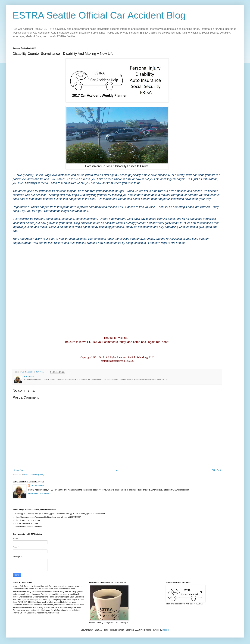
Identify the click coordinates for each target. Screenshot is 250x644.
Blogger (166, 630)
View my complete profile (38, 494)
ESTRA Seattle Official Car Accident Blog (99, 15)
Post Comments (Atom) (34, 475)
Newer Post (18, 470)
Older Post (216, 470)
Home (118, 470)
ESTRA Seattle (37, 486)
